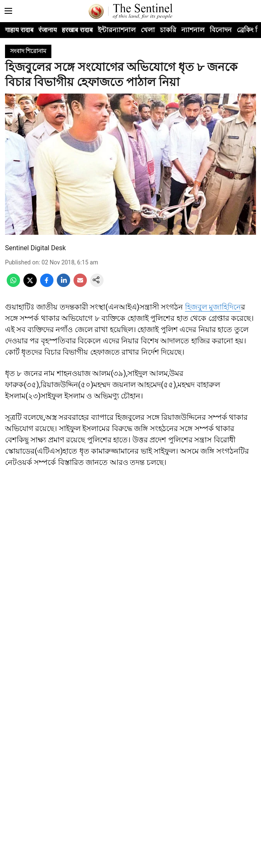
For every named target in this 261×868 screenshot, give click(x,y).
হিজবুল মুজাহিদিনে (213, 307)
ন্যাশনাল (193, 30)
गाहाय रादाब (19, 30)
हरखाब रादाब (77, 30)
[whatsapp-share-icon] (13, 285)
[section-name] (28, 51)
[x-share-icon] (30, 285)
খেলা (148, 30)
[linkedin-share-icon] (63, 285)
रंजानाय (48, 30)
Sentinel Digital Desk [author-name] (35, 248)
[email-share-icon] (80, 285)
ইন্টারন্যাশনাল (117, 30)
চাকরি (168, 30)
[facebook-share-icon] (47, 285)
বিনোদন (221, 30)
